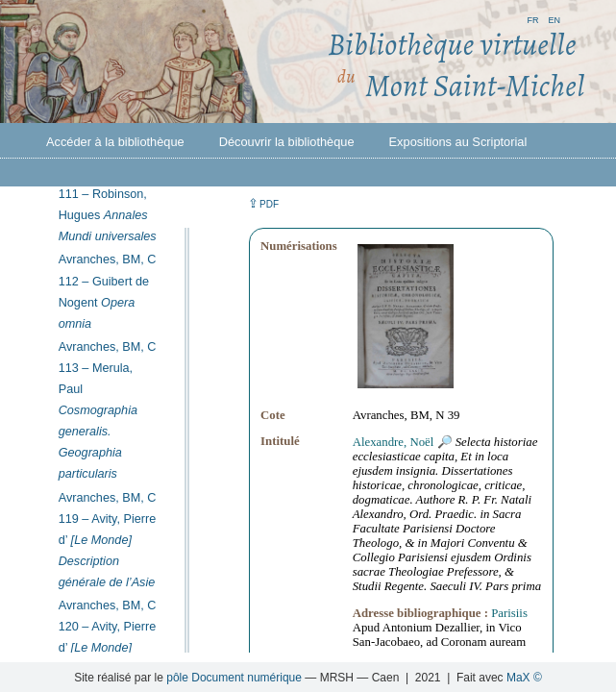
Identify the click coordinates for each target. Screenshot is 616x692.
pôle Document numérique (234, 678)
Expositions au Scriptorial (458, 142)
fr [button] (532, 19)
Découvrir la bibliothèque (287, 142)
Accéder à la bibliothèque (115, 142)
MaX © (524, 678)
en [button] (554, 19)
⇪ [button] (263, 203)
